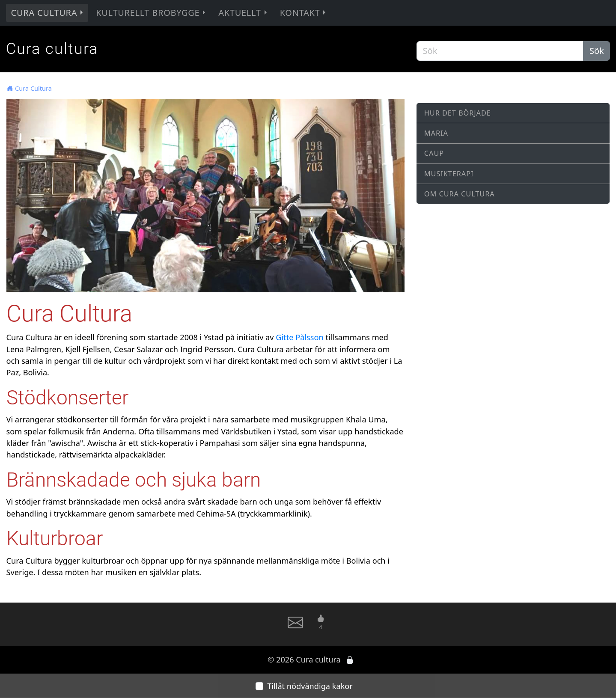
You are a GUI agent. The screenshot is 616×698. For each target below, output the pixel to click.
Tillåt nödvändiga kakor (310, 686)
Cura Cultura (48, 13)
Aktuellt (243, 13)
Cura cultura (52, 49)
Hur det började (458, 113)
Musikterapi (449, 174)
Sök (597, 51)
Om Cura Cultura (460, 194)
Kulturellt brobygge (152, 13)
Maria (436, 133)
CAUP (434, 153)
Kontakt (304, 13)
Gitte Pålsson (299, 337)
